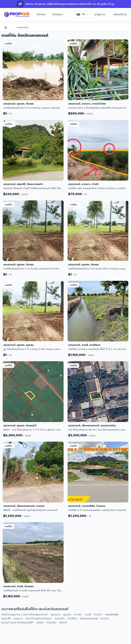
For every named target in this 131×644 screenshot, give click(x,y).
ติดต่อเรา (58, 14)
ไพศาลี (63, 623)
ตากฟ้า (78, 615)
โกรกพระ (51, 623)
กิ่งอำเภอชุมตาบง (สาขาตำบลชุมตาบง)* (25, 615)
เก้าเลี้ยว (72, 619)
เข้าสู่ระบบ (100, 14)
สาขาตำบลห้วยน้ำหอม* (39, 619)
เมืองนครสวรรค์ (89, 619)
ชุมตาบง (56, 615)
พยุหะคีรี (6, 619)
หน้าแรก (41, 14)
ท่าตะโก (98, 615)
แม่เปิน (40, 623)
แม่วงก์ (105, 619)
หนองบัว (60, 619)
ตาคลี (88, 615)
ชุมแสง (67, 615)
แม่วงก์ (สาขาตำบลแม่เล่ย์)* (17, 623)
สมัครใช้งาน (120, 14)
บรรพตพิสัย (112, 615)
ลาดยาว (18, 619)
